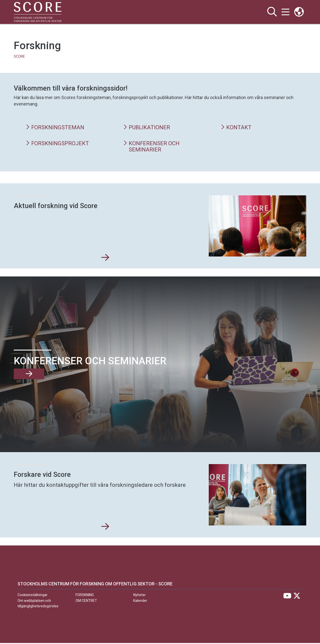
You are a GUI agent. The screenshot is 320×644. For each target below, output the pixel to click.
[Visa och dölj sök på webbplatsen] (271, 12)
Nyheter (139, 596)
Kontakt (237, 128)
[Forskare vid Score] (105, 528)
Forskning (85, 596)
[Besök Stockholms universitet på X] (297, 598)
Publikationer (148, 128)
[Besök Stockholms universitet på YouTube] (287, 598)
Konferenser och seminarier (152, 147)
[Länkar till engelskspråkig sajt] (299, 12)
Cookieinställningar (32, 596)
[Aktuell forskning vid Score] (105, 259)
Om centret (86, 602)
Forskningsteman (56, 128)
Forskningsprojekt (59, 144)
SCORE (19, 56)
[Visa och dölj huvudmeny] (285, 12)
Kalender (140, 602)
